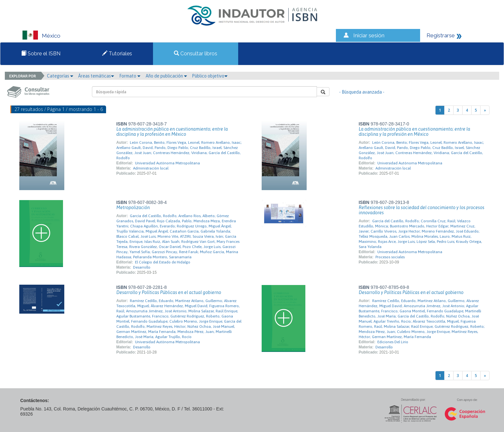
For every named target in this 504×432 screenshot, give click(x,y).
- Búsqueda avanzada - (362, 92)
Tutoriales (117, 54)
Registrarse (441, 35)
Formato (130, 76)
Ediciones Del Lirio (393, 342)
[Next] (485, 110)
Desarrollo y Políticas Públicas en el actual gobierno (169, 292)
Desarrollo (142, 267)
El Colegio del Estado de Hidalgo (163, 262)
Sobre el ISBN (41, 54)
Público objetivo (210, 76)
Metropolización (133, 207)
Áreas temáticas (96, 76)
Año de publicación (166, 76)
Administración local (151, 168)
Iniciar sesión (369, 35)
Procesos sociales (390, 257)
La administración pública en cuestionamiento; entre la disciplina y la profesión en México (172, 132)
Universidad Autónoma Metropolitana (167, 163)
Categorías (60, 76)
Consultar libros (196, 54)
